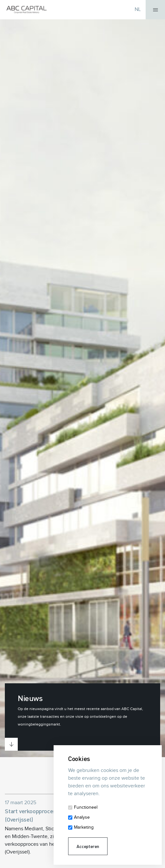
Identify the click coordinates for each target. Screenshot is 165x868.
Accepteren (88, 846)
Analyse (82, 817)
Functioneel (86, 807)
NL (138, 10)
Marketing (84, 827)
